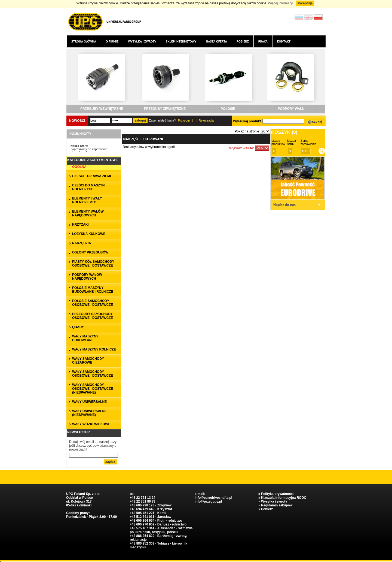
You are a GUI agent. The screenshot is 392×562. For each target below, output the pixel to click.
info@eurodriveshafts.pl (213, 498)
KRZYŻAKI (80, 225)
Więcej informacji (280, 3)
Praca (263, 41)
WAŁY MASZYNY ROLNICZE (94, 349)
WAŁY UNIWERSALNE (89, 402)
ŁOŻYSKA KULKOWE (89, 234)
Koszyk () (284, 132)
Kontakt (284, 41)
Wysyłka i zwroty (142, 41)
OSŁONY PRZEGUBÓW (90, 252)
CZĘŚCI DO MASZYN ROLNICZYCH (88, 187)
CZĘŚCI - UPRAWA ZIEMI (91, 176)
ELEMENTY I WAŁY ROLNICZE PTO (87, 200)
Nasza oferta (216, 41)
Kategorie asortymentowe (93, 160)
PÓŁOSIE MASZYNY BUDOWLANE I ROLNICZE (93, 290)
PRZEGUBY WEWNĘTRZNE (102, 109)
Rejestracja (206, 120)
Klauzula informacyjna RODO (284, 498)
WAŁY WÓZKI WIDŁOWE (91, 424)
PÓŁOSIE (228, 109)
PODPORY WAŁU (291, 109)
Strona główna (84, 41)
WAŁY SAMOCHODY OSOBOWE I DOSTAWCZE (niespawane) (93, 389)
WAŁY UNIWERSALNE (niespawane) (89, 413)
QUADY (78, 327)
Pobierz (243, 41)
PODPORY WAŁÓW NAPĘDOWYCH (87, 277)
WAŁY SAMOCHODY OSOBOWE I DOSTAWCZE (93, 374)
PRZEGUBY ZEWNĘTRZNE (165, 109)
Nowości (77, 121)
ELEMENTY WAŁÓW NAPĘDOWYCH (88, 213)
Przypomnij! (186, 120)
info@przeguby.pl (208, 501)
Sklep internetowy (181, 41)
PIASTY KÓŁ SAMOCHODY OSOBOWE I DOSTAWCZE (93, 264)
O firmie (112, 41)
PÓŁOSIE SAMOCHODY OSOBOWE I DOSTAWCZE (93, 303)
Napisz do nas (284, 205)
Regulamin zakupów (277, 505)
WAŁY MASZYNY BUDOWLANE (85, 338)
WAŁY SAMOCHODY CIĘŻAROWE (88, 361)
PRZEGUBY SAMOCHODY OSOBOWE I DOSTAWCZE (93, 316)
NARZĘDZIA (82, 243)
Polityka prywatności (277, 494)
